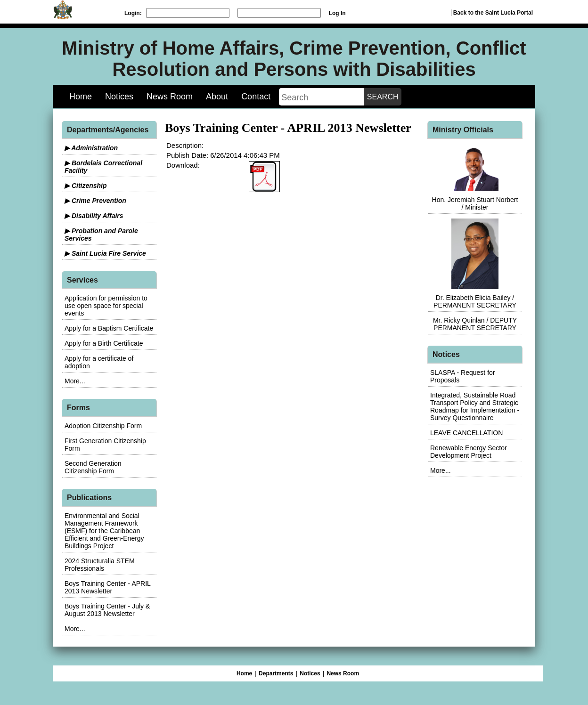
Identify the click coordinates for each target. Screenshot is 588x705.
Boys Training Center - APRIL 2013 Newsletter (107, 587)
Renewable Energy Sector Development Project (469, 452)
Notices (119, 97)
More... (75, 381)
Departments (276, 673)
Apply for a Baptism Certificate (109, 328)
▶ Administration (91, 148)
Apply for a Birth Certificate (104, 343)
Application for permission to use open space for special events (106, 306)
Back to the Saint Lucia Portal (493, 13)
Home (81, 97)
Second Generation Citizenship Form (93, 467)
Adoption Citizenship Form (103, 426)
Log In (337, 13)
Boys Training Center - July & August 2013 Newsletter (107, 610)
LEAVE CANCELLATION (466, 433)
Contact (256, 97)
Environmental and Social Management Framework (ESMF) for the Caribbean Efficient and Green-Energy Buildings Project (104, 531)
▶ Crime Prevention (95, 201)
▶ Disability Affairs (94, 216)
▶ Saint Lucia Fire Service (105, 253)
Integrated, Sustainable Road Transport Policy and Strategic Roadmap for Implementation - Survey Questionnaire (475, 406)
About (217, 97)
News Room (170, 97)
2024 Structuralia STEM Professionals (100, 565)
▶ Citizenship (86, 186)
